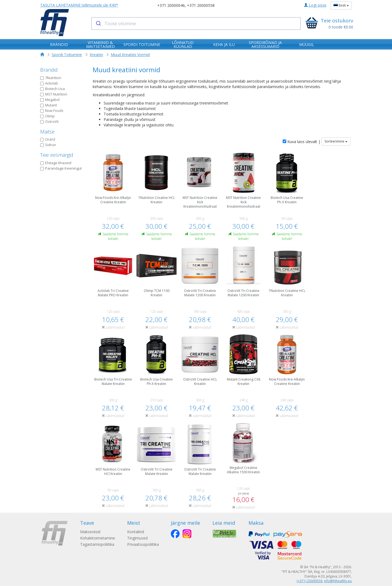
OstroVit (49, 121)
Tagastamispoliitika (97, 544)
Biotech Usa (52, 89)
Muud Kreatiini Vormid (130, 55)
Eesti (341, 5)
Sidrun (48, 145)
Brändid (49, 70)
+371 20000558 (201, 5)
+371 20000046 (171, 5)
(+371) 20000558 (309, 581)
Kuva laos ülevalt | (302, 142)
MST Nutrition (54, 94)
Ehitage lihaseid (56, 163)
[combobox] (196, 24)
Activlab (49, 83)
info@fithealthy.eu (338, 581)
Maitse (47, 132)
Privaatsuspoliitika (144, 544)
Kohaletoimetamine (98, 538)
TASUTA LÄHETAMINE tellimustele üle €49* (79, 5)
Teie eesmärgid (57, 155)
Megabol (50, 100)
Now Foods (52, 111)
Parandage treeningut (61, 168)
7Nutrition (51, 78)
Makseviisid (90, 532)
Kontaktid (137, 532)
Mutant (49, 105)
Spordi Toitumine (67, 55)
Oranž (48, 139)
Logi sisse (315, 5)
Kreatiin (96, 55)
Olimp (47, 116)
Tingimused (138, 538)
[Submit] (98, 24)
